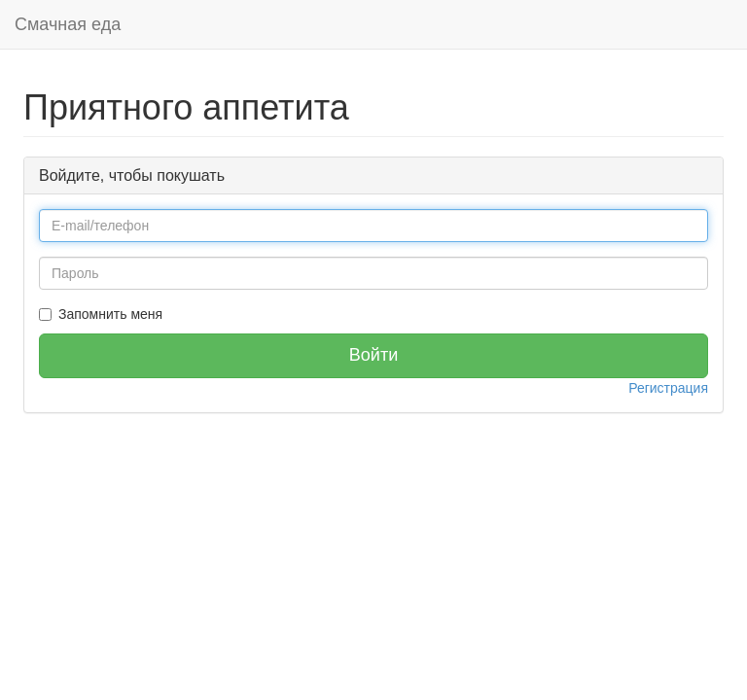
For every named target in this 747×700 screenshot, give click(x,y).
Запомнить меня (110, 314)
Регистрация (668, 388)
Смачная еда (68, 24)
